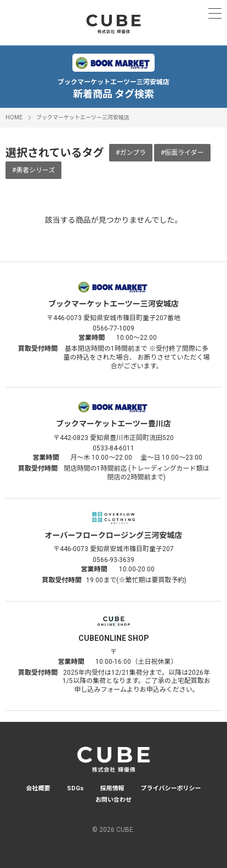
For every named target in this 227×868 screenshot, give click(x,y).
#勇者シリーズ (33, 170)
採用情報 (112, 788)
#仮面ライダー (182, 153)
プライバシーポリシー (171, 788)
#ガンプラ (131, 153)
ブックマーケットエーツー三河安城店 (83, 117)
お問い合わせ (113, 800)
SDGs (75, 788)
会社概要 (38, 788)
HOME (14, 117)
